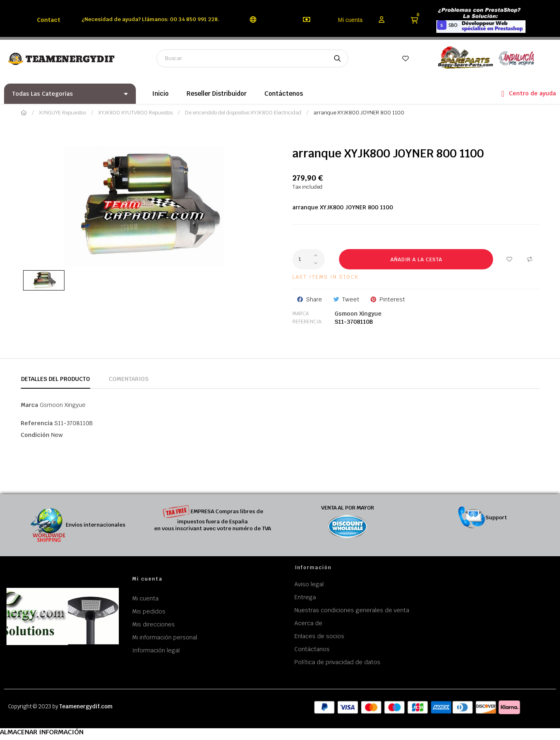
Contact (49, 20)
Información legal (156, 650)
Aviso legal (309, 584)
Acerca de (308, 623)
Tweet (351, 299)
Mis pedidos (149, 611)
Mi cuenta (350, 20)
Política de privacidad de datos (337, 662)
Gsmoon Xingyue (358, 314)
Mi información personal (165, 637)
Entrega (305, 597)
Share (314, 299)
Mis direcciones (153, 624)
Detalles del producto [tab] (56, 379)
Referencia (307, 322)
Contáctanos (312, 649)
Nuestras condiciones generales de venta (352, 610)
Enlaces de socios (319, 636)
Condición (35, 435)
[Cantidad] (309, 259)
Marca (300, 314)
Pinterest (392, 299)
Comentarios (129, 379)
